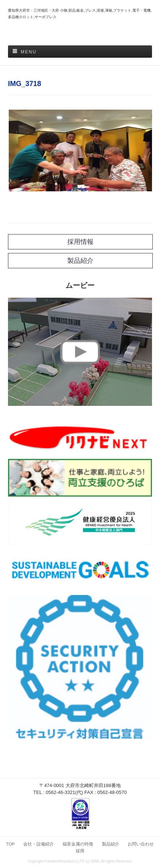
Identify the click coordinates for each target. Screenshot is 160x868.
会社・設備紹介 (39, 844)
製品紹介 (111, 844)
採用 (80, 851)
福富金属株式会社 (80, 33)
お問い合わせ (141, 844)
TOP (11, 844)
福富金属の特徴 (78, 844)
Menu (29, 52)
